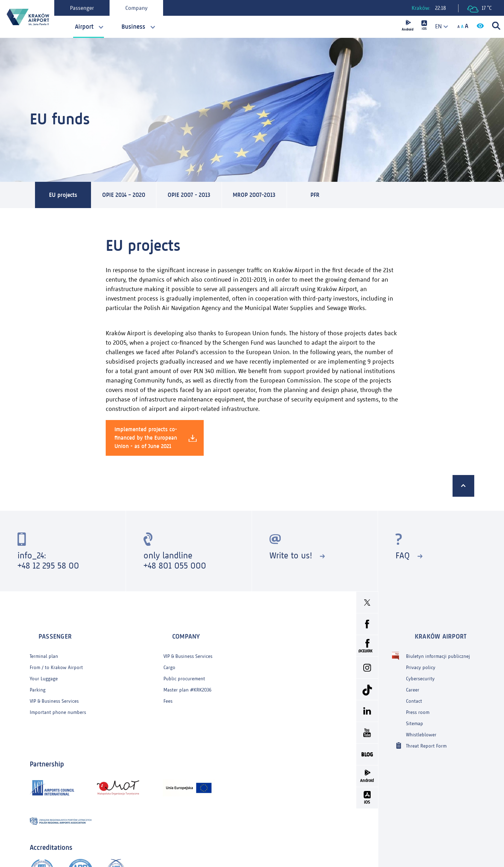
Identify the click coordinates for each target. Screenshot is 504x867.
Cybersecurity (420, 665)
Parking (38, 677)
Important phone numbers (58, 699)
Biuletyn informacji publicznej (438, 643)
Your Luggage (44, 665)
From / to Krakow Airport (56, 654)
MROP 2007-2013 (292, 196)
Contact (414, 688)
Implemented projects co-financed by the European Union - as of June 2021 (156, 439)
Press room (418, 699)
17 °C (479, 9)
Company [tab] (143, 8)
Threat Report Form (426, 732)
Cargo (169, 654)
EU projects (66, 196)
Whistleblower (421, 721)
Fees (168, 688)
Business (133, 27)
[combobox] (439, 26)
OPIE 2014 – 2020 (136, 196)
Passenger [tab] (89, 8)
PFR (358, 196)
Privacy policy (421, 654)
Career (413, 677)
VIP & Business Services (54, 688)
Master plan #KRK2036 (187, 677)
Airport (84, 27)
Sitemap (415, 710)
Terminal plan (44, 643)
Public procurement (184, 665)
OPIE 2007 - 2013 (214, 196)
